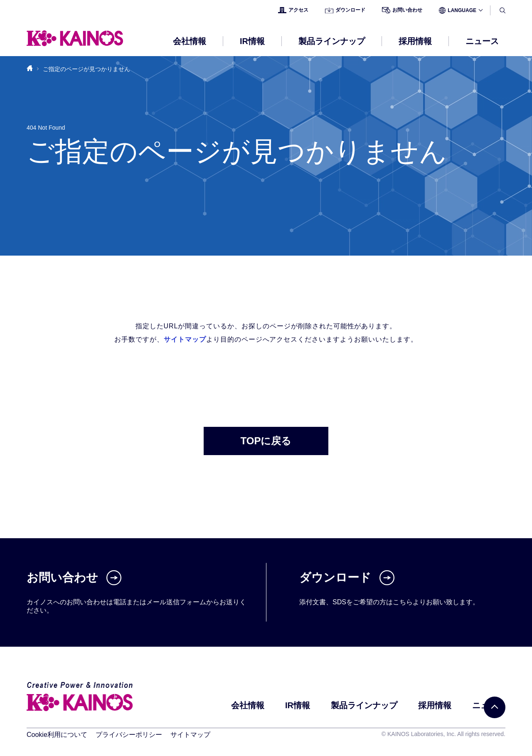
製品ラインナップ (364, 705)
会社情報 (248, 705)
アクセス (293, 10)
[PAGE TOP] (495, 707)
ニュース (482, 41)
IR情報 (298, 705)
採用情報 (435, 705)
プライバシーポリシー (129, 735)
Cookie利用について (57, 735)
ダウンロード (345, 10)
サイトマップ (185, 339)
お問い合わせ (402, 10)
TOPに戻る (266, 441)
